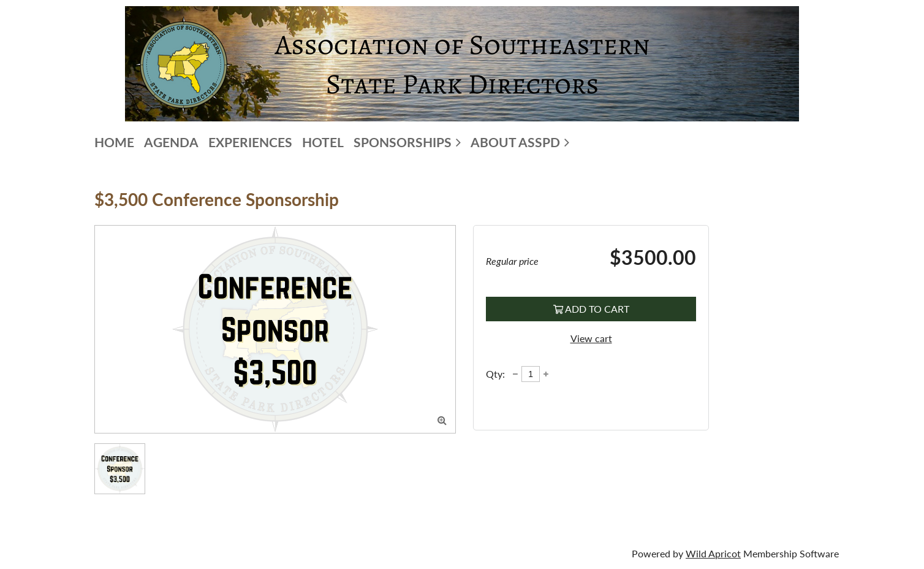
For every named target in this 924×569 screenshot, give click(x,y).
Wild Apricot (713, 553)
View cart (591, 338)
